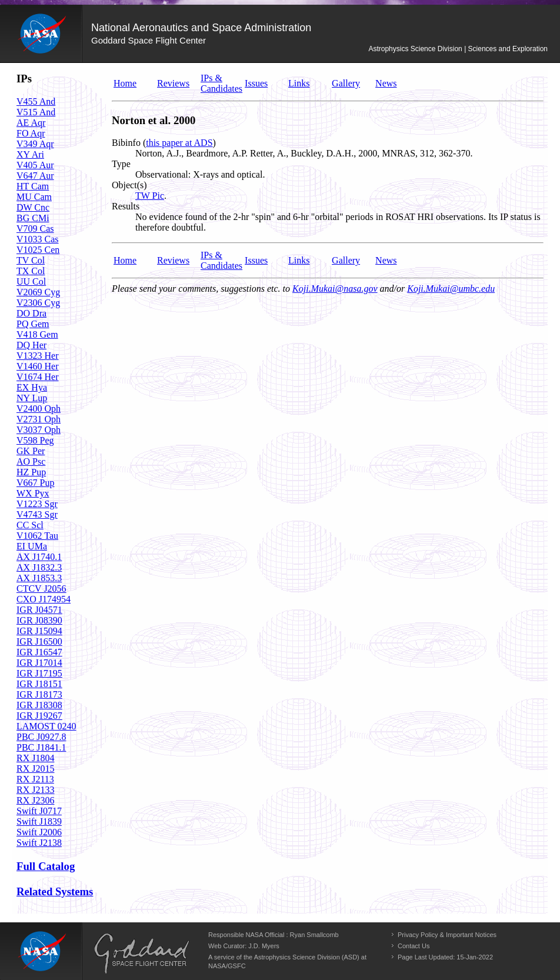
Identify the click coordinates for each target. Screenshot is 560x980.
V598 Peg (35, 440)
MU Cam (34, 197)
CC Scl (30, 525)
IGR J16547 (39, 652)
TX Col (31, 271)
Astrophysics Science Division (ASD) (307, 957)
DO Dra (31, 313)
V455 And (36, 101)
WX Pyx (33, 493)
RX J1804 (35, 758)
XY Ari (30, 154)
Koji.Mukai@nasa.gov (335, 289)
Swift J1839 (39, 821)
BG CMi (33, 218)
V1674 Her (38, 377)
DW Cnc (33, 207)
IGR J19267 (39, 716)
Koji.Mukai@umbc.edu (451, 289)
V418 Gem (37, 334)
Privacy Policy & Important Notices (447, 935)
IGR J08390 (39, 620)
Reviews (173, 83)
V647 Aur (35, 176)
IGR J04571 (39, 610)
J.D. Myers (264, 946)
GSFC (237, 966)
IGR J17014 (39, 663)
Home (125, 83)
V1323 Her (38, 356)
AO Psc (31, 461)
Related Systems (55, 891)
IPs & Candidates (221, 83)
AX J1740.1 (39, 557)
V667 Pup (35, 483)
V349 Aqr (35, 144)
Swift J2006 (39, 832)
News (386, 83)
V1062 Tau (37, 536)
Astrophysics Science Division (415, 49)
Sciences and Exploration (508, 49)
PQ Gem (33, 324)
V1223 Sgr (37, 504)
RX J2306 (35, 800)
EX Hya (32, 387)
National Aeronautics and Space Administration (201, 28)
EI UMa (32, 546)
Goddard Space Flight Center (149, 40)
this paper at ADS (179, 143)
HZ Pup (31, 472)
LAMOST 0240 (46, 726)
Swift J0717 (39, 811)
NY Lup (32, 398)
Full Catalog (46, 866)
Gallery (346, 83)
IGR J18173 (39, 694)
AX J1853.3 (39, 578)
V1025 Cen (38, 250)
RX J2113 (35, 779)
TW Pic (150, 196)
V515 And (36, 112)
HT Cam (33, 186)
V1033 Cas (38, 239)
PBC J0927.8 (41, 737)
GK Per (31, 451)
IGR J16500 (39, 641)
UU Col (31, 281)
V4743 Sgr (37, 514)
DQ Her (31, 345)
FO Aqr (31, 133)
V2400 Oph (39, 409)
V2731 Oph (39, 419)
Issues (256, 83)
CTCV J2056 (41, 589)
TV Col (31, 260)
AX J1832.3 (39, 567)
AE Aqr (31, 123)
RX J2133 (35, 790)
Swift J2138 (39, 843)
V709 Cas (35, 229)
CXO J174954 (44, 599)
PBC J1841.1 (41, 747)
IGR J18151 (39, 684)
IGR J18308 (39, 705)
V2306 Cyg (38, 303)
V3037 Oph (39, 430)
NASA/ (218, 966)
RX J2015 (35, 769)
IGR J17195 (39, 673)
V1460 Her (38, 366)
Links (299, 83)
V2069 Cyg (38, 292)
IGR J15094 (39, 631)
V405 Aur (35, 165)
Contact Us (414, 946)
